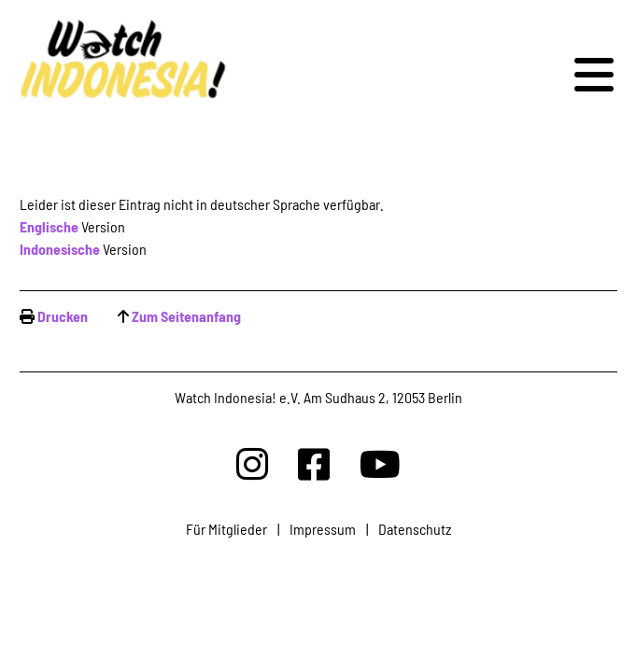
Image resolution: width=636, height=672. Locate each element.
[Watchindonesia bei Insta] (252, 463)
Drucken (63, 316)
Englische (49, 226)
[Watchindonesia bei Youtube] (380, 463)
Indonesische (60, 249)
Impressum (323, 529)
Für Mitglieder (226, 529)
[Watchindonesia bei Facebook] (314, 463)
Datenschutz (415, 529)
